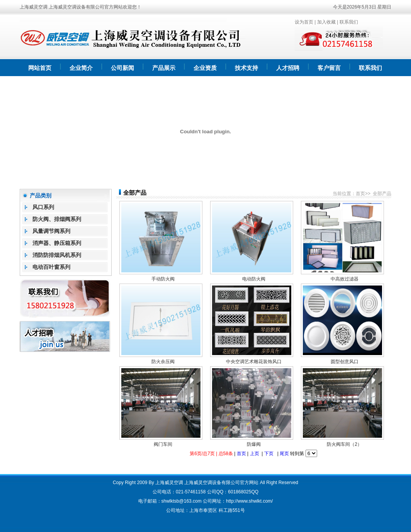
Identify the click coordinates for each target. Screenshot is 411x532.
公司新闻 (122, 68)
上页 (255, 454)
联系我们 (349, 22)
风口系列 (43, 207)
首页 (241, 454)
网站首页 (40, 68)
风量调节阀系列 (51, 231)
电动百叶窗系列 (51, 267)
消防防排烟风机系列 (57, 255)
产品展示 (164, 68)
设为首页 (304, 22)
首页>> (363, 194)
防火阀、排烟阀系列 (57, 219)
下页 (269, 454)
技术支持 (246, 68)
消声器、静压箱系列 (57, 243)
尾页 (284, 454)
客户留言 (329, 68)
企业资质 (205, 68)
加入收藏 (326, 22)
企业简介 (81, 68)
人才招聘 (288, 68)
